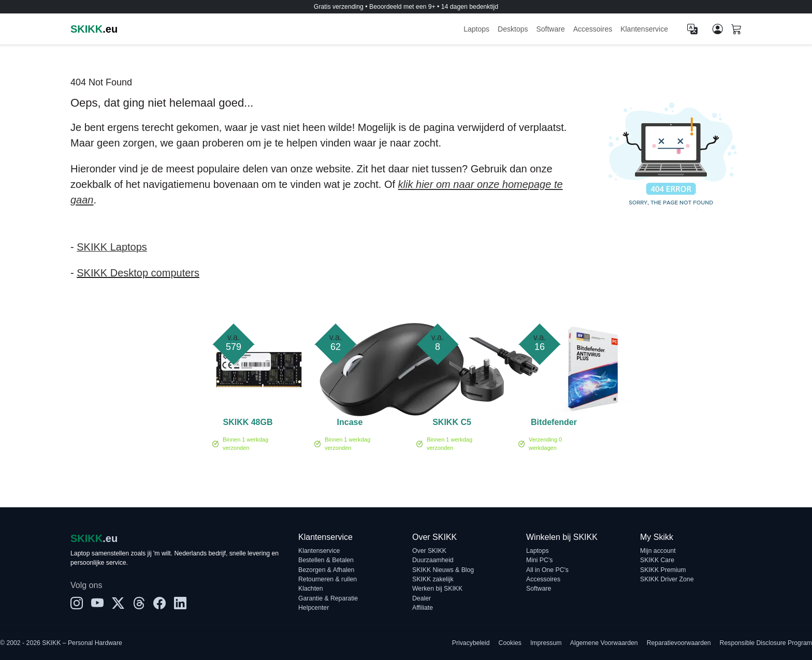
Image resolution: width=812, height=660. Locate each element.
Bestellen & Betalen (326, 560)
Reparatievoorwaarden (679, 643)
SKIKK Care (657, 560)
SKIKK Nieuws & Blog (443, 570)
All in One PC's (547, 570)
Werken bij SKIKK (437, 589)
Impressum (546, 643)
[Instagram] (77, 604)
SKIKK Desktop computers (138, 273)
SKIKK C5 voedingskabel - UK (452, 424)
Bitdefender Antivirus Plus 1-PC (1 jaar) (554, 424)
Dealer (422, 598)
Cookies (510, 643)
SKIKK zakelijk (433, 579)
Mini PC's (539, 560)
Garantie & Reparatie (328, 598)
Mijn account (658, 551)
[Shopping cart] (736, 30)
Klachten (311, 589)
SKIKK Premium (663, 570)
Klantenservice (644, 29)
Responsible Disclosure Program (766, 643)
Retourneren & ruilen (328, 579)
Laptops (476, 29)
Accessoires (593, 29)
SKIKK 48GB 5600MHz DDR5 (248, 424)
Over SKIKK (429, 551)
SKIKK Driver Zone (667, 579)
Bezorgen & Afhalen (326, 570)
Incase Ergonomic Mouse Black (350, 424)
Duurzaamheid (433, 560)
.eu (94, 29)
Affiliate (423, 608)
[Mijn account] (718, 29)
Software (550, 29)
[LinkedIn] (180, 604)
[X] (118, 604)
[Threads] (139, 604)
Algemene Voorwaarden (604, 643)
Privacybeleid (471, 643)
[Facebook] (160, 604)
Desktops (513, 29)
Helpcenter (314, 608)
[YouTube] (97, 604)
